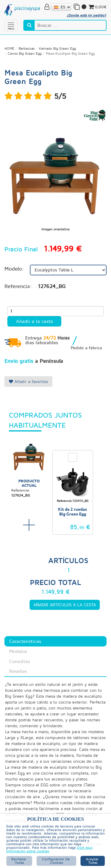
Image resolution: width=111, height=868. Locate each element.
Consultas (20, 661)
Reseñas (18, 671)
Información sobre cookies (28, 851)
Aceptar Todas (93, 861)
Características (25, 641)
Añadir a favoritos (28, 381)
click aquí (85, 847)
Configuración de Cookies (57, 861)
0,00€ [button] (97, 7)
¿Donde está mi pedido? (86, 15)
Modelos (18, 651)
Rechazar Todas (19, 861)
